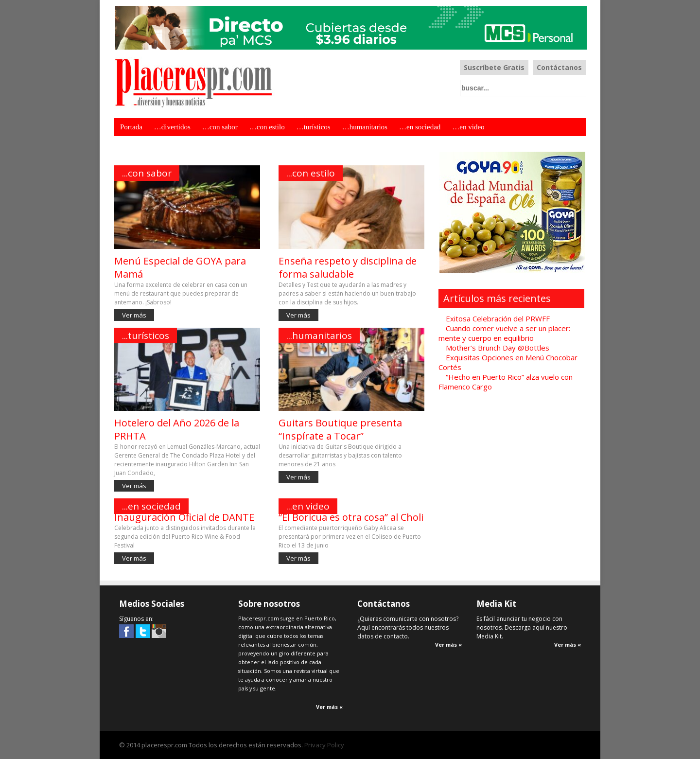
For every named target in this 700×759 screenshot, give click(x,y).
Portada (131, 127)
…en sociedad (420, 127)
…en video (468, 127)
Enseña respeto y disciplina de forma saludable (348, 267)
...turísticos (146, 335)
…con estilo (267, 127)
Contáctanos (559, 67)
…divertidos (172, 127)
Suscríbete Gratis (494, 67)
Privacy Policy (324, 745)
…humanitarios (365, 127)
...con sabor (147, 173)
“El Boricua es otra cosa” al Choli (351, 517)
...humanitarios (319, 335)
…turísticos (314, 127)
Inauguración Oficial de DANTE (184, 517)
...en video (308, 506)
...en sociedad (151, 506)
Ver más (134, 315)
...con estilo (311, 173)
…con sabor (220, 127)
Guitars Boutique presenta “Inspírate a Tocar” (340, 429)
